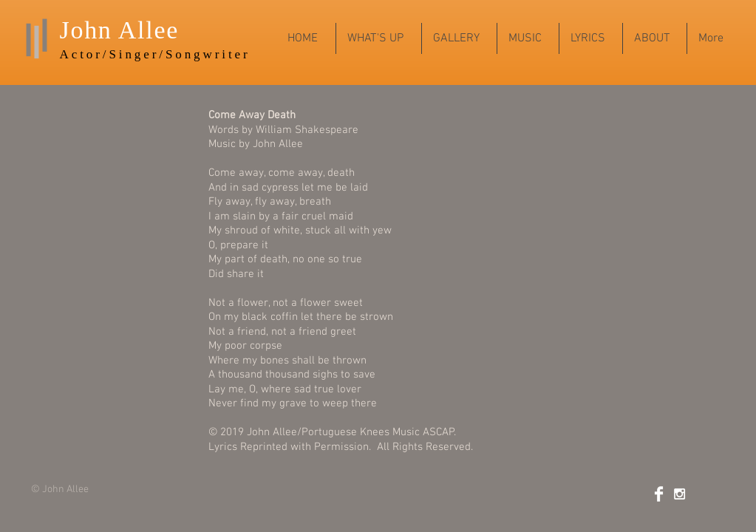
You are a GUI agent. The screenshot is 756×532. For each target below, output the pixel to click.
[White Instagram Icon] (680, 494)
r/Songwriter (201, 54)
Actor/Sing (102, 54)
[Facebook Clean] (659, 494)
